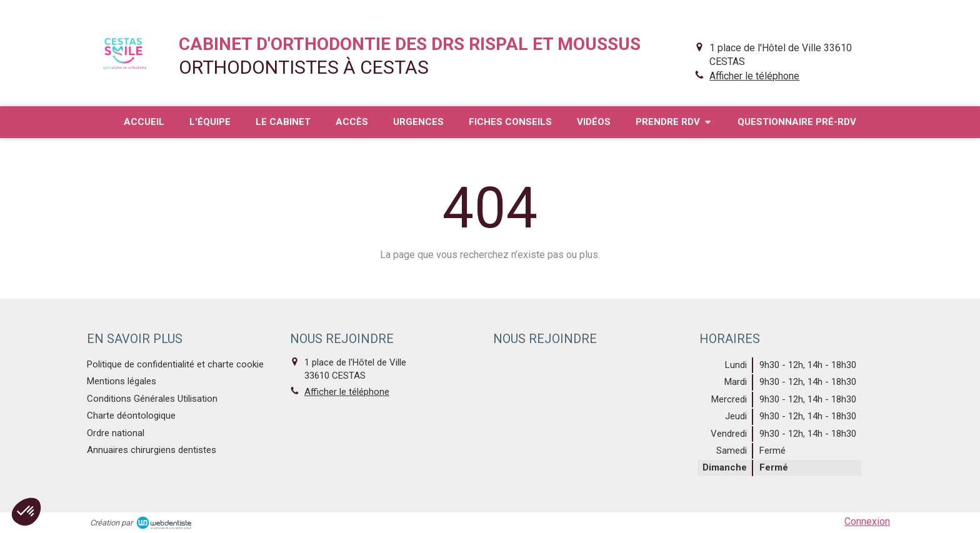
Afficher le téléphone (754, 76)
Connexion (867, 521)
